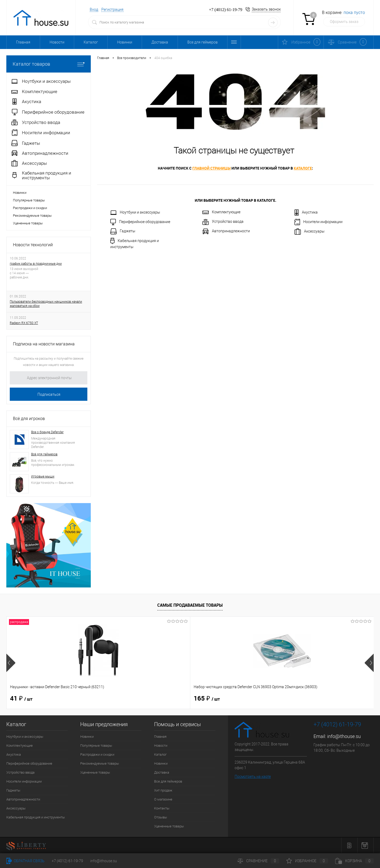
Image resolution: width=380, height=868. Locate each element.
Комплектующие (221, 212)
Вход (94, 9)
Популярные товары (29, 200)
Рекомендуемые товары (32, 216)
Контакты (162, 808)
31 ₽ (205, 699)
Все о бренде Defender (47, 432)
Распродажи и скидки (30, 208)
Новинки (125, 42)
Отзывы (161, 817)
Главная (23, 42)
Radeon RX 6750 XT (24, 323)
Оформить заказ (344, 22)
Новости (57, 42)
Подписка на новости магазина (44, 344)
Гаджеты (123, 231)
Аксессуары (310, 232)
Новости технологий (33, 245)
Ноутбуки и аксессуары (135, 213)
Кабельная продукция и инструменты (135, 243)
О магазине (163, 799)
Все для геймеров (203, 42)
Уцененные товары (28, 223)
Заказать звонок (266, 9)
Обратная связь (25, 861)
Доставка (160, 42)
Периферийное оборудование (140, 222)
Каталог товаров (49, 64)
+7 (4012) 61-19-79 (67, 861)
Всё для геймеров (44, 454)
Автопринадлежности (226, 231)
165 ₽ (115, 699)
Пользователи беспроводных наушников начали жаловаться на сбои (46, 304)
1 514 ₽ (301, 699)
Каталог (91, 42)
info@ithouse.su (344, 736)
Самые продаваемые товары (190, 605)
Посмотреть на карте (253, 777)
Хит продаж (163, 790)
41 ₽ (21, 699)
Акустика (306, 213)
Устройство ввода (223, 222)
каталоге (303, 168)
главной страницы (212, 168)
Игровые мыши (43, 476)
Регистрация (112, 9)
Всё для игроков (29, 419)
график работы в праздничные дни (36, 264)
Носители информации (319, 222)
